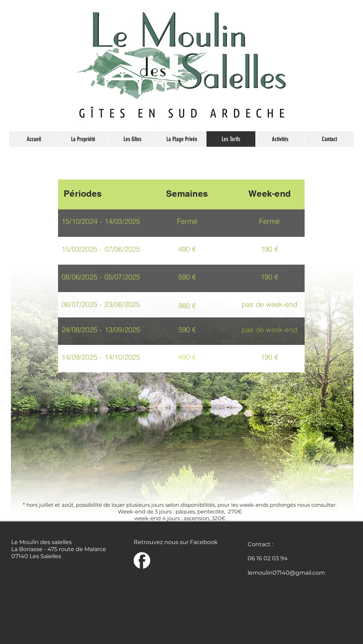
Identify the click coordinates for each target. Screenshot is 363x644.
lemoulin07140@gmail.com (286, 573)
